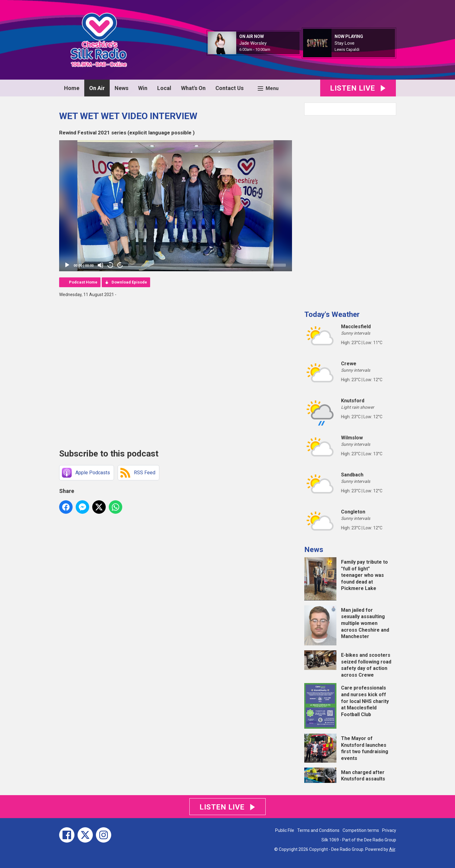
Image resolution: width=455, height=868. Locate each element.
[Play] (67, 265)
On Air (97, 88)
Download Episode (129, 282)
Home (72, 88)
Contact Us (229, 88)
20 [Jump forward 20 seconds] (120, 265)
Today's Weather (332, 314)
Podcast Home (83, 282)
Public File (285, 830)
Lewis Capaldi (347, 49)
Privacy (389, 830)
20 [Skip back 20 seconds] (110, 265)
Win (143, 88)
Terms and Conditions (318, 830)
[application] (176, 206)
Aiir (392, 849)
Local (164, 88)
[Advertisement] (350, 210)
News (121, 88)
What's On (193, 88)
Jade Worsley (253, 43)
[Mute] (100, 265)
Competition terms (361, 830)
